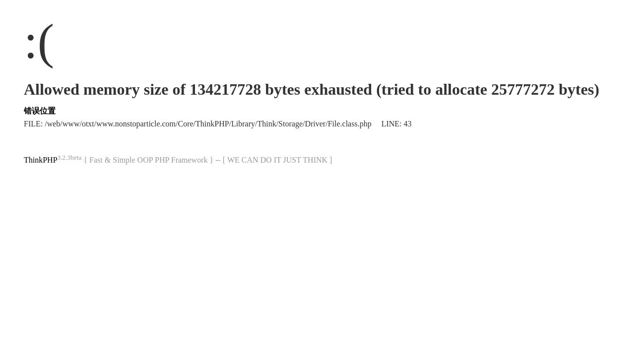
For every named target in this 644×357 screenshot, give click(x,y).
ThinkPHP (41, 160)
